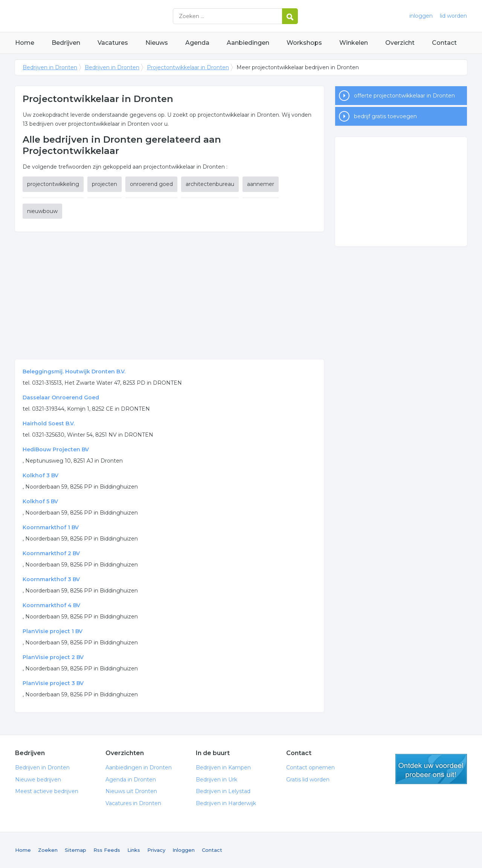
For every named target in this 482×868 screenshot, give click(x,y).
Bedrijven (66, 43)
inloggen (421, 16)
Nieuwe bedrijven (38, 780)
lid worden (453, 16)
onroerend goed (151, 184)
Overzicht (400, 43)
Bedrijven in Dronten (109, 16)
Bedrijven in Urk (217, 780)
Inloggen (184, 850)
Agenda (197, 43)
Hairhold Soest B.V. (49, 423)
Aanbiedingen (248, 43)
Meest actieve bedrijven (47, 791)
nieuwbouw (42, 211)
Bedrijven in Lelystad (223, 791)
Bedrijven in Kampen (223, 767)
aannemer (261, 184)
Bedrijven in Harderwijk (226, 803)
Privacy (156, 850)
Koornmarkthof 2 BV (51, 553)
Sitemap (76, 850)
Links (134, 850)
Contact (444, 43)
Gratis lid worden (308, 780)
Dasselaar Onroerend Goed (61, 397)
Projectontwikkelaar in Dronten (188, 67)
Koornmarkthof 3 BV (51, 579)
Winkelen (354, 43)
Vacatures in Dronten (133, 803)
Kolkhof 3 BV (40, 475)
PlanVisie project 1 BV (53, 631)
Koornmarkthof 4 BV (51, 605)
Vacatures (113, 43)
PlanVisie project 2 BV (53, 657)
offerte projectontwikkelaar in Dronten (404, 96)
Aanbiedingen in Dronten (139, 767)
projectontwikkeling (53, 184)
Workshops (304, 43)
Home (25, 43)
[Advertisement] (169, 295)
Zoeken (48, 850)
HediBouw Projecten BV (56, 449)
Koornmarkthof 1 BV (51, 527)
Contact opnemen (310, 767)
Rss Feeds (107, 850)
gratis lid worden (431, 769)
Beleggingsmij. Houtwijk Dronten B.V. (74, 372)
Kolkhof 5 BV (40, 501)
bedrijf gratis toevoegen (385, 116)
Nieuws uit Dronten (131, 791)
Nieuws (157, 43)
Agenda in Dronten (131, 780)
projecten (104, 184)
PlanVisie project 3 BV (53, 683)
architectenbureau (210, 184)
